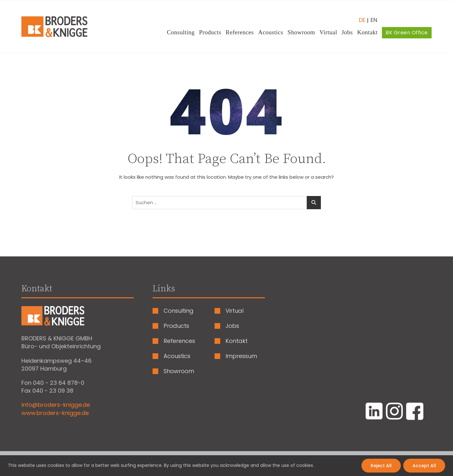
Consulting (181, 32)
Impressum (241, 356)
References (240, 32)
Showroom (301, 32)
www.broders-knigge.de (55, 413)
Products (210, 32)
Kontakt (368, 32)
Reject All (381, 466)
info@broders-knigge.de (56, 405)
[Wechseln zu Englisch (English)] (371, 18)
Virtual (328, 32)
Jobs (347, 32)
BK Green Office (407, 33)
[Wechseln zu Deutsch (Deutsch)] (362, 18)
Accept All (424, 466)
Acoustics (271, 32)
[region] (226, 466)
